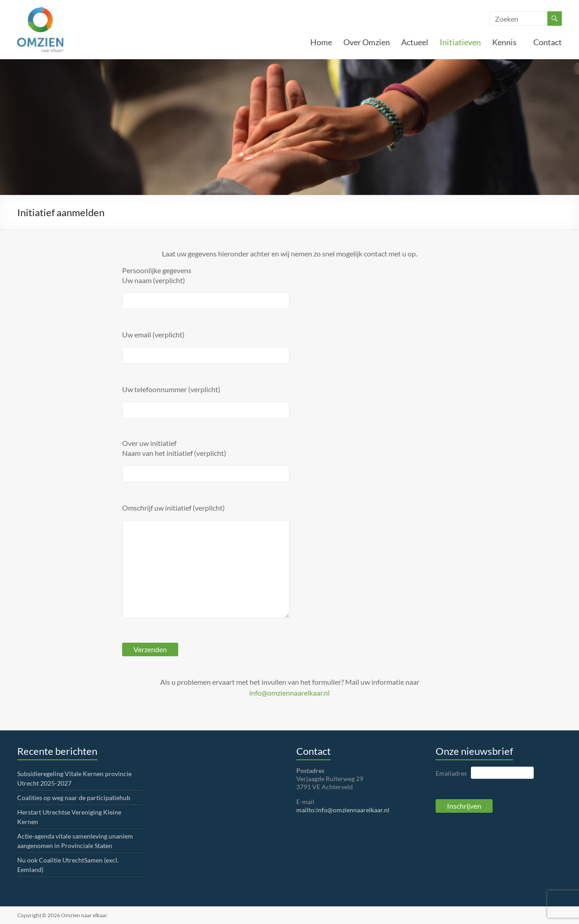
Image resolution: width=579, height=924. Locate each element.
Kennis (507, 42)
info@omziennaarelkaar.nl (289, 693)
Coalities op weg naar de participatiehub (74, 798)
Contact (548, 42)
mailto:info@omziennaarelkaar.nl (343, 810)
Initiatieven (460, 42)
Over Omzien (367, 42)
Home (321, 42)
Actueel (415, 42)
